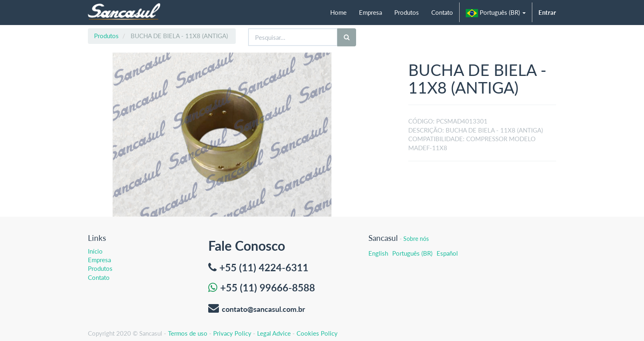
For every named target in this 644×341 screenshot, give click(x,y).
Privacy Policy (232, 333)
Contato (99, 277)
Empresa (99, 260)
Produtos (106, 36)
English (378, 253)
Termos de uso (188, 333)
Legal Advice (274, 333)
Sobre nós (416, 239)
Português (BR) (412, 253)
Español (447, 253)
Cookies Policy (317, 333)
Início (95, 251)
